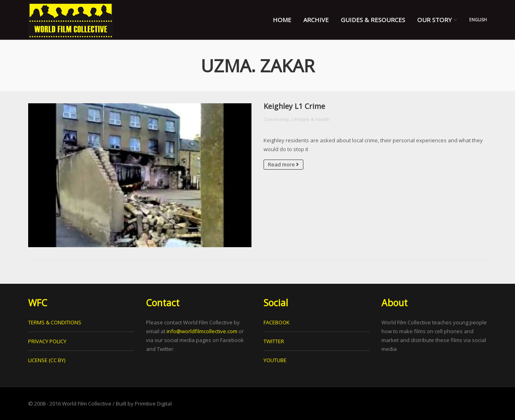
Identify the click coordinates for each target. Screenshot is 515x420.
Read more (283, 164)
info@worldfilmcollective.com (202, 331)
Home (282, 20)
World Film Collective (87, 404)
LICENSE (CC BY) (47, 360)
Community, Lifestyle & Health (297, 119)
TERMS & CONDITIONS (55, 322)
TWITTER (274, 341)
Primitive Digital (153, 404)
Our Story (437, 20)
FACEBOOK (277, 322)
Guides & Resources (373, 20)
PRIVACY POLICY (47, 341)
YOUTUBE (275, 360)
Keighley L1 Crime (294, 106)
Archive (316, 20)
